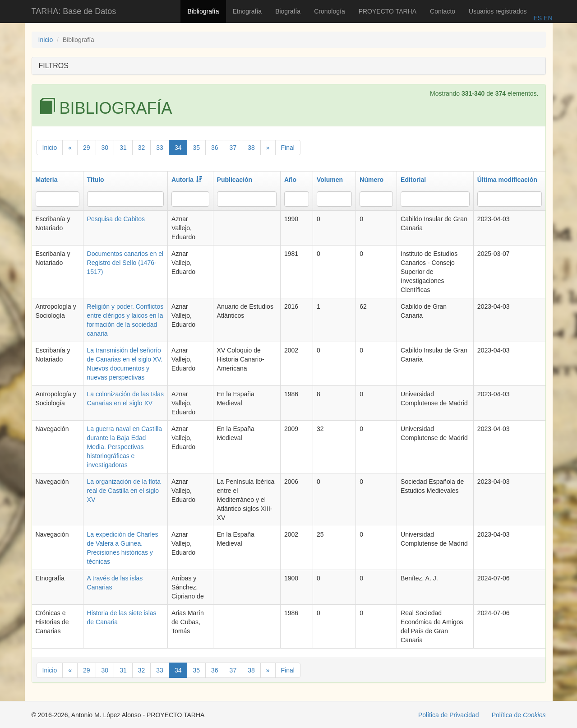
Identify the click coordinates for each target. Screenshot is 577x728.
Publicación (235, 180)
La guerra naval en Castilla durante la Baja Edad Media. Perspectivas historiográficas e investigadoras (125, 447)
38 (251, 148)
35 (196, 148)
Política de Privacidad (449, 715)
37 (233, 148)
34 (178, 148)
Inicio (46, 40)
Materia (47, 180)
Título (96, 180)
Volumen (330, 180)
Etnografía (247, 11)
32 (142, 148)
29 (87, 148)
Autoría (187, 180)
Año (290, 180)
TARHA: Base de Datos (74, 11)
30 (105, 148)
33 (160, 148)
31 (123, 148)
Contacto (443, 11)
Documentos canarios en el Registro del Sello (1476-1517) (125, 263)
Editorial (413, 180)
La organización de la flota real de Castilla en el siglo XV (124, 491)
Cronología (330, 11)
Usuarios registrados (498, 11)
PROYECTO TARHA (388, 11)
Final (288, 148)
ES (538, 18)
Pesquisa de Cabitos (116, 219)
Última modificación (507, 180)
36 (215, 148)
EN (547, 18)
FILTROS (54, 66)
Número (372, 180)
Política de (519, 715)
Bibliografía (203, 11)
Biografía (288, 11)
